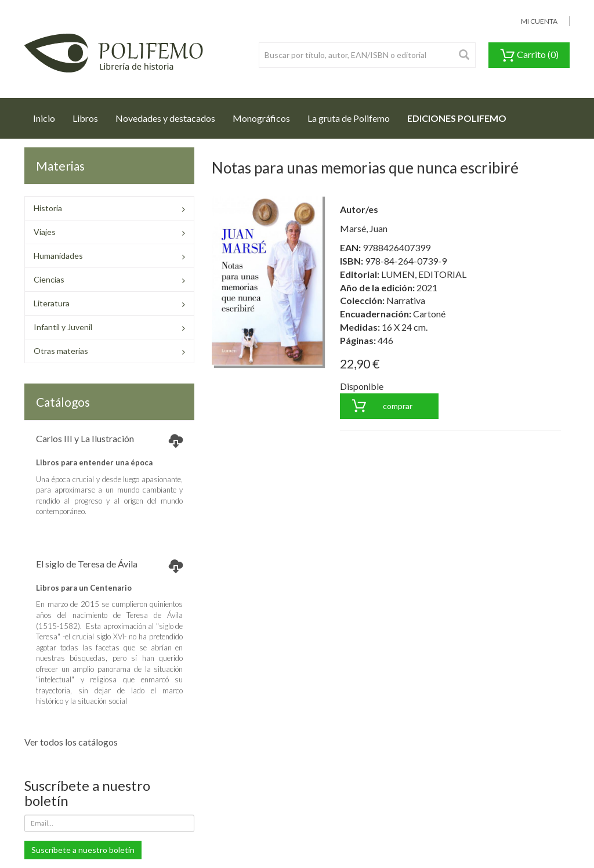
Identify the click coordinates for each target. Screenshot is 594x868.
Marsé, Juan (364, 228)
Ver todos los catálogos (71, 742)
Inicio (48, 115)
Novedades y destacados (165, 118)
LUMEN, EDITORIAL (424, 274)
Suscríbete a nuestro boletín (83, 850)
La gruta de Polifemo (349, 118)
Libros (85, 118)
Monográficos (261, 118)
